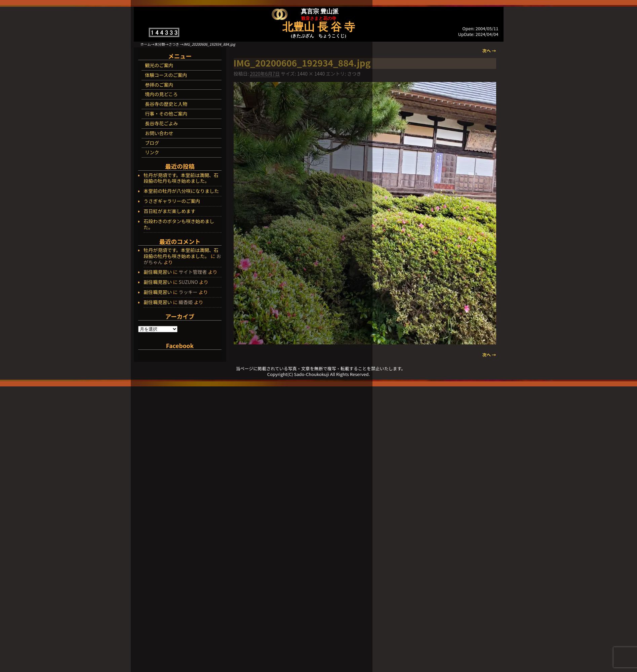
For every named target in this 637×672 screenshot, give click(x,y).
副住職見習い (158, 272)
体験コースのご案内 (166, 75)
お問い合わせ (159, 133)
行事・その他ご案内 (166, 114)
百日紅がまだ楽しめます (169, 211)
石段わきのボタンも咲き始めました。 (179, 224)
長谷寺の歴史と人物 (166, 104)
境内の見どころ (161, 94)
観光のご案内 (159, 65)
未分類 (160, 44)
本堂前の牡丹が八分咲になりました (181, 191)
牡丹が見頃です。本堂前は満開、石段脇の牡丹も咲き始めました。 (181, 178)
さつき (174, 44)
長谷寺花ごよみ (161, 123)
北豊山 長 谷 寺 (319, 27)
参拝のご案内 (159, 85)
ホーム (146, 44)
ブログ (152, 143)
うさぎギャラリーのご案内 (172, 201)
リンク (152, 152)
